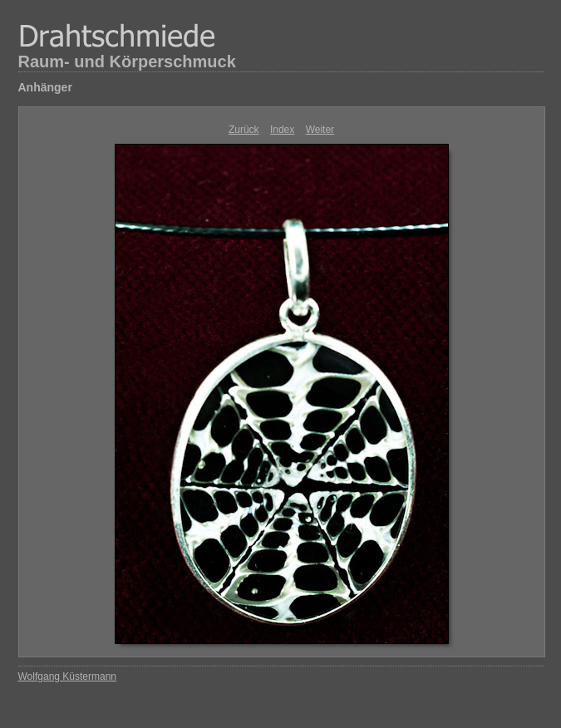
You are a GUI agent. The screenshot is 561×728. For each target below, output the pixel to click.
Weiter (320, 130)
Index (282, 130)
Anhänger (45, 87)
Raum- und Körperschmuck (127, 61)
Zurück (244, 130)
